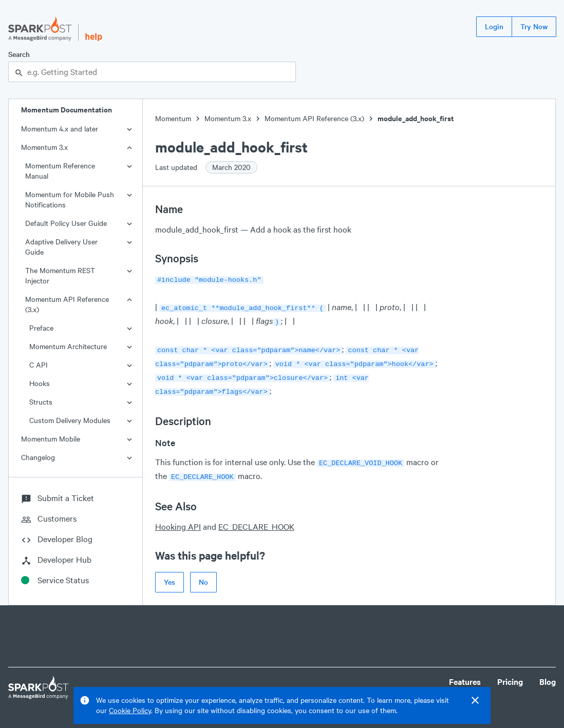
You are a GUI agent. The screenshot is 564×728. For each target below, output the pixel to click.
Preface (41, 328)
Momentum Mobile (51, 439)
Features (465, 677)
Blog (548, 677)
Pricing (510, 677)
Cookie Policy (130, 710)
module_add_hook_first (416, 118)
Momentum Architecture (68, 346)
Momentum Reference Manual (60, 171)
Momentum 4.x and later (60, 129)
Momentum (173, 118)
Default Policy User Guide (66, 223)
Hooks (40, 383)
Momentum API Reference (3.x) (67, 304)
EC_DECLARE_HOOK (256, 517)
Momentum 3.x (44, 147)
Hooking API (178, 517)
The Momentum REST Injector (60, 275)
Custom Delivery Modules (70, 420)
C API (39, 365)
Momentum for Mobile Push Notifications (70, 199)
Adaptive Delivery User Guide (61, 247)
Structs (41, 402)
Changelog (38, 457)
